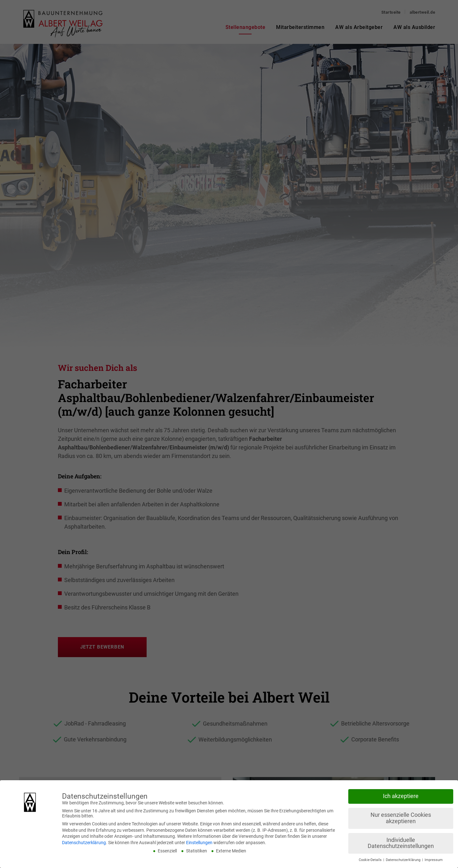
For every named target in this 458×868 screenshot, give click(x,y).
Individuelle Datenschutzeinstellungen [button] (401, 843)
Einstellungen (199, 843)
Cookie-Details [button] (371, 860)
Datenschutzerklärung (84, 843)
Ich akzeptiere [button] (401, 796)
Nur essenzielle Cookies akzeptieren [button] (401, 818)
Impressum (434, 860)
